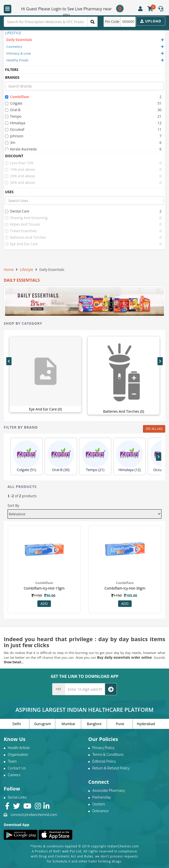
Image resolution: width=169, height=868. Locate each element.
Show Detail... (14, 662)
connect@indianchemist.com (34, 815)
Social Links (17, 797)
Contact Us (17, 768)
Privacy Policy (103, 748)
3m (10, 142)
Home (9, 270)
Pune (120, 724)
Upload (151, 21)
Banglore (94, 724)
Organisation (18, 755)
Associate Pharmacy (109, 791)
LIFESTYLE (13, 33)
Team (12, 761)
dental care (17, 211)
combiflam (17, 97)
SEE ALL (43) (154, 429)
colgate (14, 103)
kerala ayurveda (21, 149)
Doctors (99, 804)
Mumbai (68, 724)
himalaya (15, 123)
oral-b (13, 110)
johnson (14, 136)
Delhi (17, 724)
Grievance (100, 811)
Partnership (102, 797)
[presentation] (9, 361)
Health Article (19, 748)
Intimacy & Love (19, 53)
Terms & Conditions (108, 755)
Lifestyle (26, 270)
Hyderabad (146, 724)
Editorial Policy (104, 761)
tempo (13, 116)
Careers (14, 775)
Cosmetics (14, 47)
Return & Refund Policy (111, 768)
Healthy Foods (17, 60)
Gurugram (43, 724)
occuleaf (15, 129)
